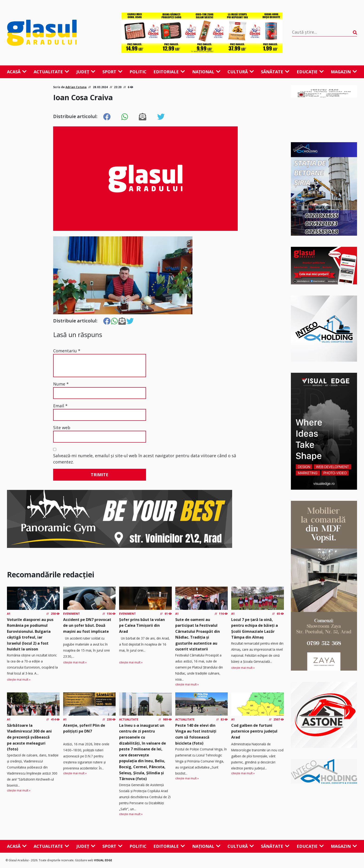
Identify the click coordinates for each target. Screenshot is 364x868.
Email (60, 406)
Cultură (241, 72)
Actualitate (51, 72)
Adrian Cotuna (76, 87)
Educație (310, 72)
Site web (62, 428)
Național (206, 72)
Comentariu (67, 351)
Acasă (17, 72)
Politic (138, 72)
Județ (86, 72)
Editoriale (169, 72)
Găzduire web (84, 860)
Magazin (344, 72)
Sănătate (275, 72)
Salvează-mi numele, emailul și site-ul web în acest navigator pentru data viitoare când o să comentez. (145, 459)
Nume (61, 384)
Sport (112, 72)
